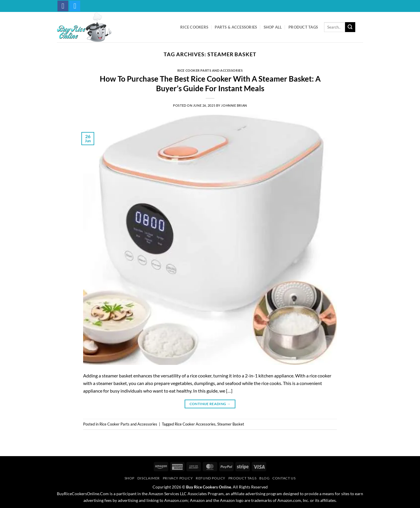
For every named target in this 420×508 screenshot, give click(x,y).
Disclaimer (149, 478)
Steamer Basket (231, 424)
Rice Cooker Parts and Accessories (210, 70)
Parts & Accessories (236, 27)
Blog (264, 478)
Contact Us (284, 478)
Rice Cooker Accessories (195, 424)
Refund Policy (211, 478)
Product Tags (303, 27)
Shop (129, 478)
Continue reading (210, 404)
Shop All (273, 27)
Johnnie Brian (234, 105)
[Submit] (350, 27)
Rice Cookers (194, 27)
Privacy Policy (178, 478)
